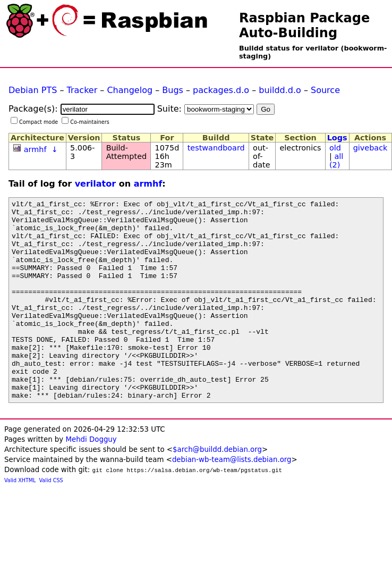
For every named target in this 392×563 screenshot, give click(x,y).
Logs (337, 138)
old (335, 148)
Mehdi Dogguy (91, 479)
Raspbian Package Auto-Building (304, 26)
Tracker (82, 90)
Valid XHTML (20, 520)
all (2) (336, 161)
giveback (370, 148)
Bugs (173, 90)
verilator (95, 184)
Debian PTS (33, 90)
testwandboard (216, 148)
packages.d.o (221, 90)
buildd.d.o (280, 90)
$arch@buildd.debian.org (217, 489)
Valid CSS (51, 520)
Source (325, 90)
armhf (35, 149)
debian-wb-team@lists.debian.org (232, 499)
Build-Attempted (127, 152)
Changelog (130, 90)
